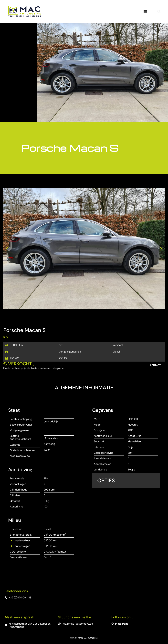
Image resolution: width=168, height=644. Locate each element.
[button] (146, 12)
